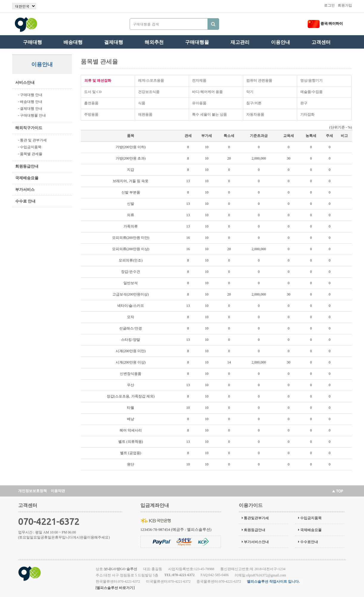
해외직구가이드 (29, 128)
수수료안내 (309, 542)
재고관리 (240, 42)
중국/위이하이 (325, 24)
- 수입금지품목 (30, 147)
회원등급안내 (27, 166)
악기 (250, 92)
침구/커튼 (254, 103)
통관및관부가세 (256, 518)
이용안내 (281, 42)
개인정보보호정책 (32, 491)
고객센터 (321, 42)
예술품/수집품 (311, 92)
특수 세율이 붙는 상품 (209, 115)
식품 (142, 103)
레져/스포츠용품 (151, 81)
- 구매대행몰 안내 (32, 115)
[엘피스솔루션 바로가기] (115, 588)
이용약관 (58, 491)
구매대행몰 (197, 42)
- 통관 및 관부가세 (33, 140)
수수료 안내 (25, 201)
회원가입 (345, 5)
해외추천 (154, 42)
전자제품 (199, 81)
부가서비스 (25, 190)
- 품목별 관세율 (30, 154)
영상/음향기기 (311, 81)
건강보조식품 (149, 92)
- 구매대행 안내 (30, 95)
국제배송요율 (27, 178)
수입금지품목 (311, 518)
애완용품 (145, 115)
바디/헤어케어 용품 (207, 92)
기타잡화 (307, 115)
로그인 (329, 5)
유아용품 (199, 103)
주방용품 (91, 115)
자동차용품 (255, 115)
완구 (304, 103)
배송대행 (73, 42)
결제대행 (114, 42)
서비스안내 (25, 82)
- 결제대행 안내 (30, 109)
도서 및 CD (93, 92)
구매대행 (32, 42)
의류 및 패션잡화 (98, 81)
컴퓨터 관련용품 (259, 81)
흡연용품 (91, 103)
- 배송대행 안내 (30, 102)
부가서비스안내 (256, 542)
